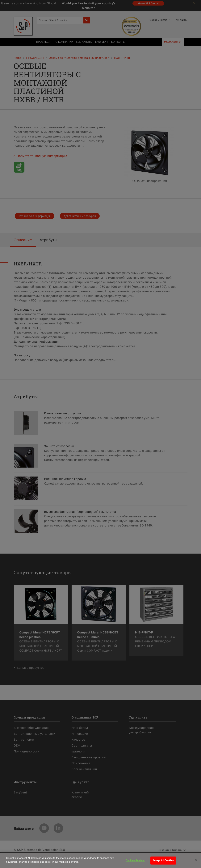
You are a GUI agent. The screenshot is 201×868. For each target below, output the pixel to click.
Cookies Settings (135, 862)
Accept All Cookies (163, 862)
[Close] (196, 862)
